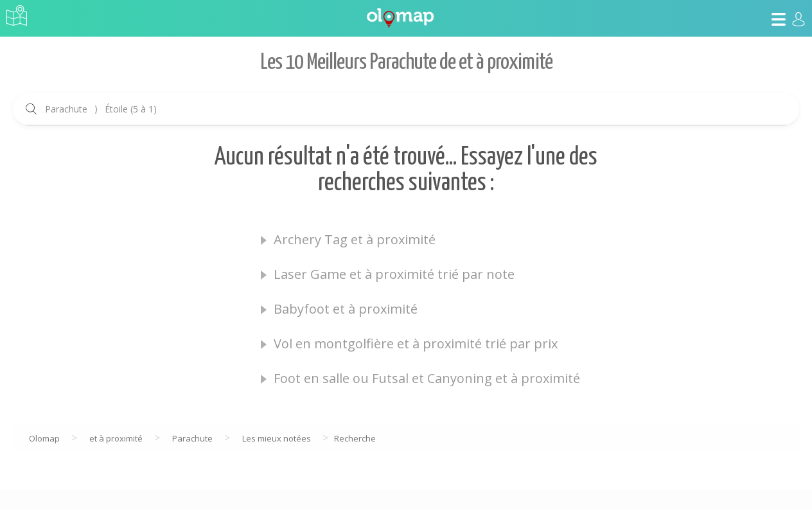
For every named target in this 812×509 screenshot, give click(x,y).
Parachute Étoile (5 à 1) (101, 109)
